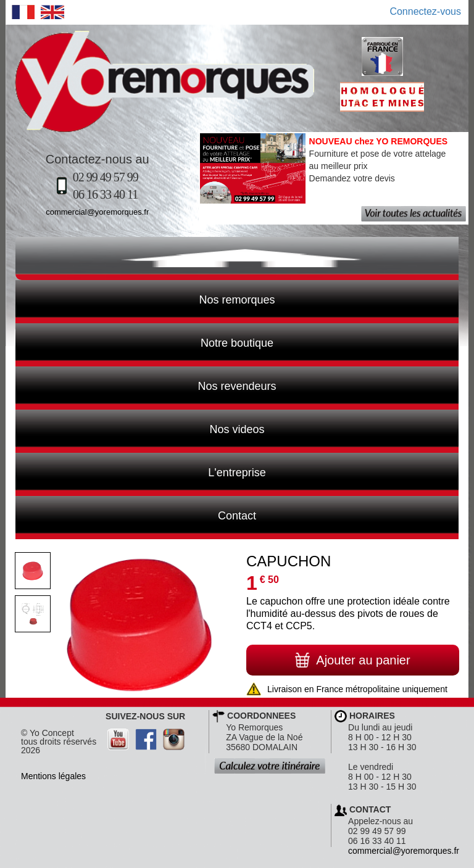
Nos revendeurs (146, 385)
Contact (136, 515)
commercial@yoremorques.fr (97, 212)
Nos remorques (237, 300)
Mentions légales (53, 776)
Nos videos (140, 428)
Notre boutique (144, 342)
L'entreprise (141, 471)
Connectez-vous (425, 11)
